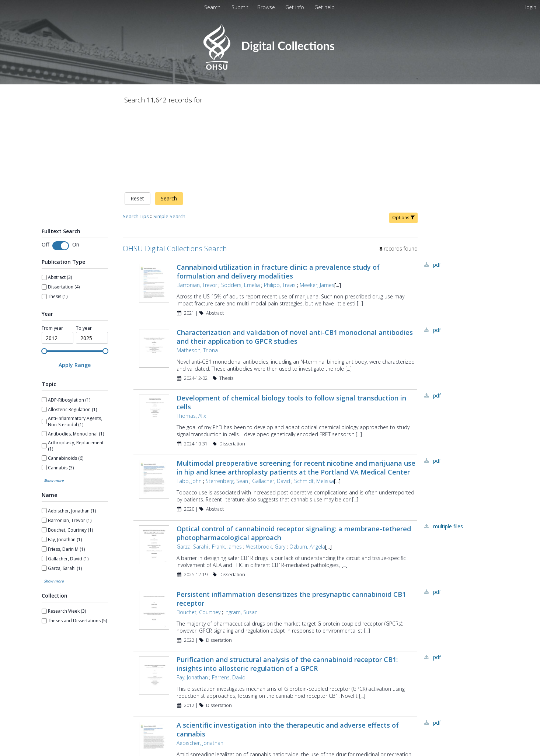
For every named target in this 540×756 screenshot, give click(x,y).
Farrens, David (229, 600)
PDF (437, 187)
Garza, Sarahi (192, 470)
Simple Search (169, 139)
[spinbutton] (58, 261)
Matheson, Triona (197, 273)
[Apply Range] (75, 288)
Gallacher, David (271, 404)
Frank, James (227, 470)
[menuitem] (241, 7)
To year (84, 251)
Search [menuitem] (212, 7)
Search (169, 121)
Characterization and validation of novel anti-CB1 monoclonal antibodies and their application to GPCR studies (295, 260)
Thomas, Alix (191, 338)
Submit (241, 7)
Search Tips (136, 139)
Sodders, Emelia (241, 208)
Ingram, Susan (241, 535)
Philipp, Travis (280, 208)
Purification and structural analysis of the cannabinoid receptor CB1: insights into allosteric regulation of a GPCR (287, 587)
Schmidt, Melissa (314, 404)
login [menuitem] (531, 7)
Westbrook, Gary (266, 470)
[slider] (44, 274)
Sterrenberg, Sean (227, 404)
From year (52, 251)
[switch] (61, 168)
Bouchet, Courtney (198, 535)
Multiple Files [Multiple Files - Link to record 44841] (448, 449)
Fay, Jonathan (192, 600)
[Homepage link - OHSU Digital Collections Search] (270, 68)
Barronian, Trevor (197, 208)
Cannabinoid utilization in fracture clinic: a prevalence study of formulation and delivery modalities (278, 194)
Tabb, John (189, 404)
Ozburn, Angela (307, 470)
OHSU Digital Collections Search (175, 171)
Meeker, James (317, 208)
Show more (54, 403)
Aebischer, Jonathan (200, 666)
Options (403, 140)
